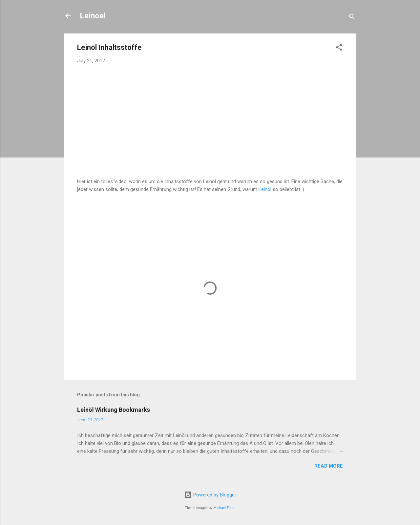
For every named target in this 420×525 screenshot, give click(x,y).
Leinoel (93, 16)
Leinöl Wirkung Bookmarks (114, 410)
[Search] (352, 18)
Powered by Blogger (210, 495)
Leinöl (265, 189)
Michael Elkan (224, 508)
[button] (339, 48)
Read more (329, 466)
